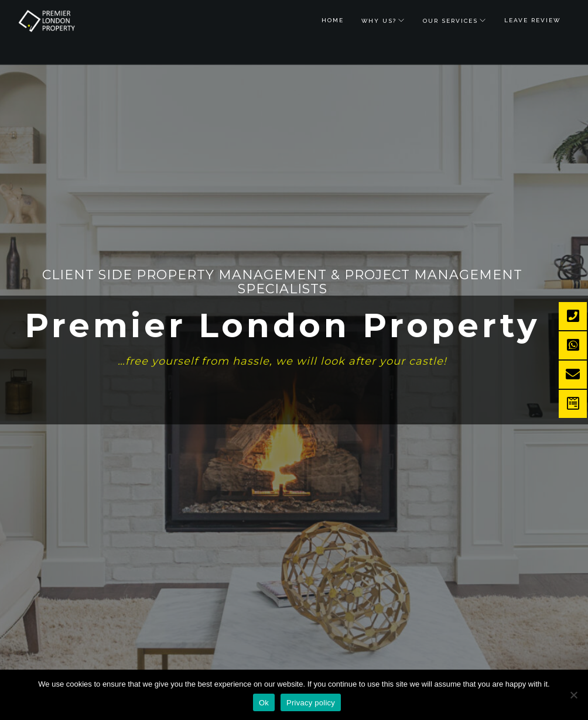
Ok (264, 703)
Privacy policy (311, 703)
